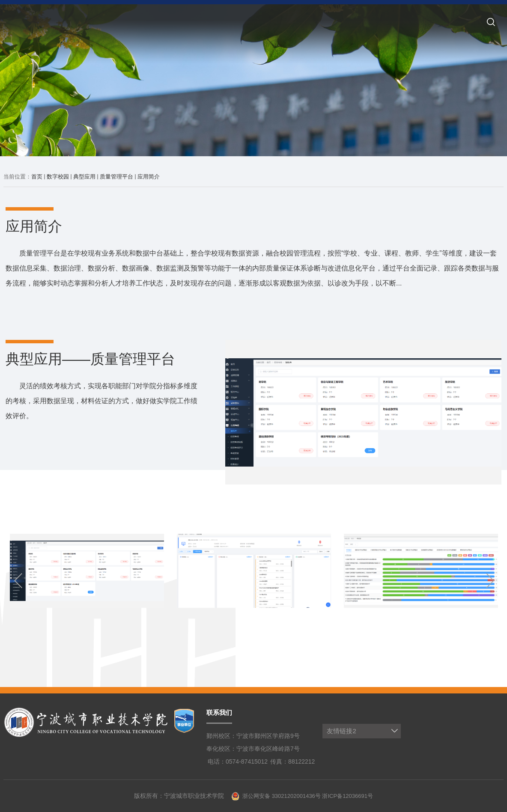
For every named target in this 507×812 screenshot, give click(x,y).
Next (486, 580)
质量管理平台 (116, 177)
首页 (37, 177)
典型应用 (84, 177)
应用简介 (149, 177)
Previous (21, 580)
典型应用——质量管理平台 (90, 359)
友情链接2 (341, 731)
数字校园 (58, 177)
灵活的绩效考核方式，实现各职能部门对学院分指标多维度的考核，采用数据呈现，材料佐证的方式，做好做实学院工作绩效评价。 (101, 401)
